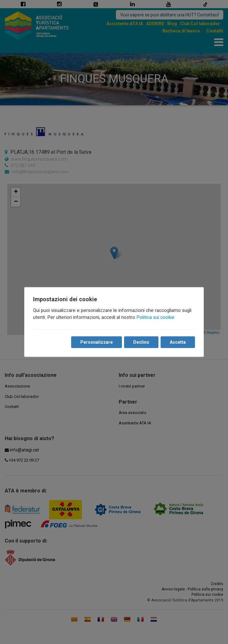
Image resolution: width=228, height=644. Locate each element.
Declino (141, 342)
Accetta (178, 342)
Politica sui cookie (155, 317)
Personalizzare (97, 342)
